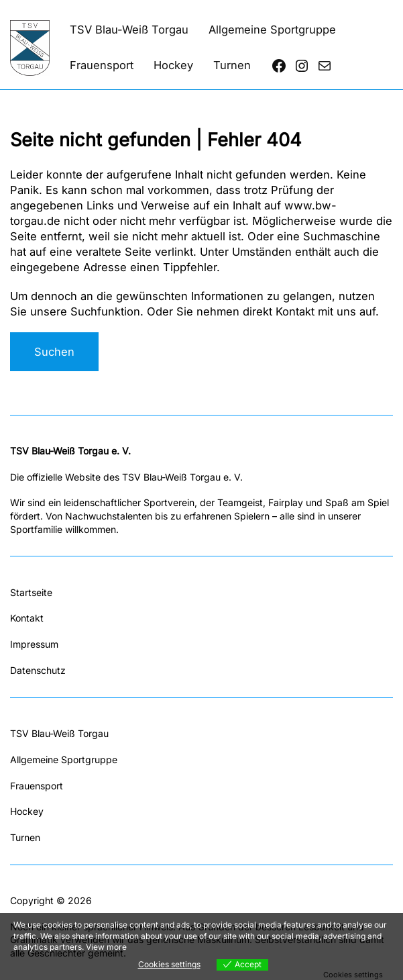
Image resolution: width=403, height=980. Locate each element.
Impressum (34, 644)
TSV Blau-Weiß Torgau (59, 733)
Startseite (31, 592)
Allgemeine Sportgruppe (64, 759)
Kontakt (27, 618)
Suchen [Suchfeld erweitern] (54, 352)
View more (106, 947)
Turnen (25, 837)
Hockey (27, 811)
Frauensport (37, 786)
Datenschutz (38, 670)
